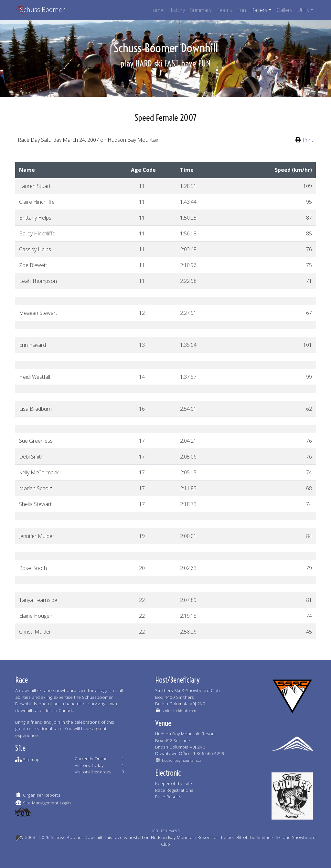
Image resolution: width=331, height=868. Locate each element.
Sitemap (31, 759)
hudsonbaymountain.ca (182, 760)
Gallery (284, 10)
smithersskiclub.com (179, 711)
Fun (242, 10)
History (177, 10)
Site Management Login (47, 803)
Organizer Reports (42, 795)
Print (308, 140)
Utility (303, 10)
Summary (201, 10)
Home (156, 10)
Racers (259, 10)
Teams (224, 10)
